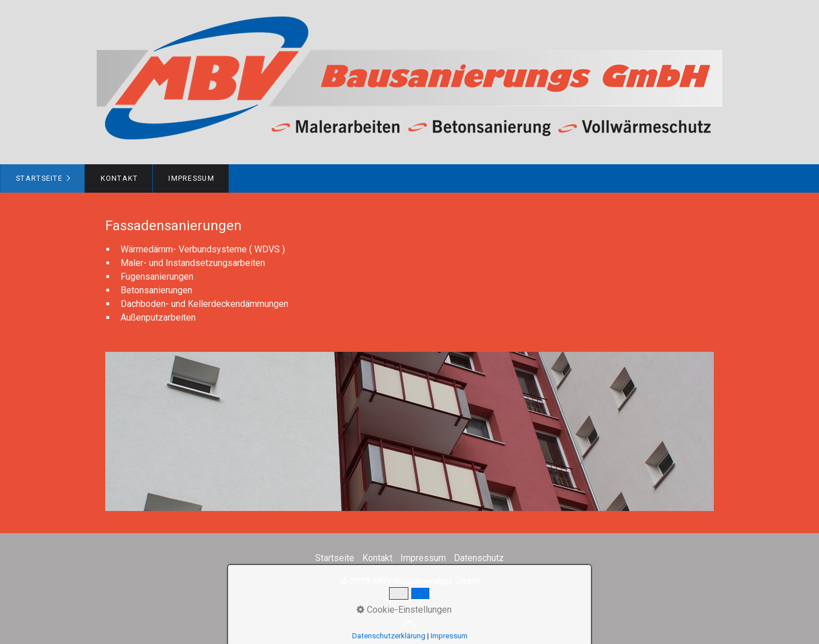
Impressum (191, 178)
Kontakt (119, 178)
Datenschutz (479, 558)
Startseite (39, 178)
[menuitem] (42, 178)
